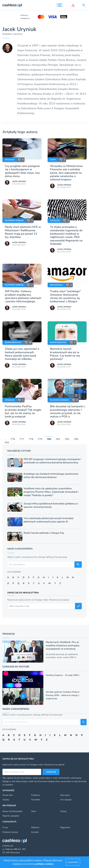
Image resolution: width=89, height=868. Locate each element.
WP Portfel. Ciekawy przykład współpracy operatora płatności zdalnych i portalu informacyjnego (23, 296)
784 (7, 443)
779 (40, 439)
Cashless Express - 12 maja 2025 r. (63, 675)
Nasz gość (65, 795)
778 (31, 439)
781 (58, 439)
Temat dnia (8, 795)
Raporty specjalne (11, 816)
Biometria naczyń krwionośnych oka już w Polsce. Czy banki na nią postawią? (65, 354)
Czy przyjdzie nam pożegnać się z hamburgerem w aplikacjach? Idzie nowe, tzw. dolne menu (23, 171)
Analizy (6, 800)
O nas (5, 827)
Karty (53, 160)
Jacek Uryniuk (19, 181)
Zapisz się (51, 772)
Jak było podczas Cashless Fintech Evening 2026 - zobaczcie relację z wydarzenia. (63, 695)
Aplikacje (10, 160)
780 (49, 439)
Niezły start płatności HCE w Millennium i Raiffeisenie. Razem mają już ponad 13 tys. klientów (23, 232)
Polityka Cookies (10, 832)
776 (13, 439)
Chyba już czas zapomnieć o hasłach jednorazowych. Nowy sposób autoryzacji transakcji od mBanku (22, 354)
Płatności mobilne (14, 221)
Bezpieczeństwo (13, 342)
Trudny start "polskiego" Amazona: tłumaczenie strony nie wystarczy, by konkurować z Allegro (65, 296)
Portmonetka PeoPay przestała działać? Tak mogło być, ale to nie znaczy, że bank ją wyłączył (23, 411)
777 (22, 439)
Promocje (9, 634)
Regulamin (65, 827)
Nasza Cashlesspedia (12, 811)
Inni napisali (56, 285)
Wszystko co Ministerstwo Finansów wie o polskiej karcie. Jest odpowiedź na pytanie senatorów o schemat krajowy (66, 173)
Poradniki (36, 800)
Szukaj (63, 811)
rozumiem (73, 862)
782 (67, 439)
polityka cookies (44, 864)
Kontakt (35, 832)
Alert (34, 811)
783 (76, 439)
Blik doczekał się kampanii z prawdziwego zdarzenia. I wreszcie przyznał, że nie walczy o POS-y (67, 411)
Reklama (35, 827)
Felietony (36, 795)
